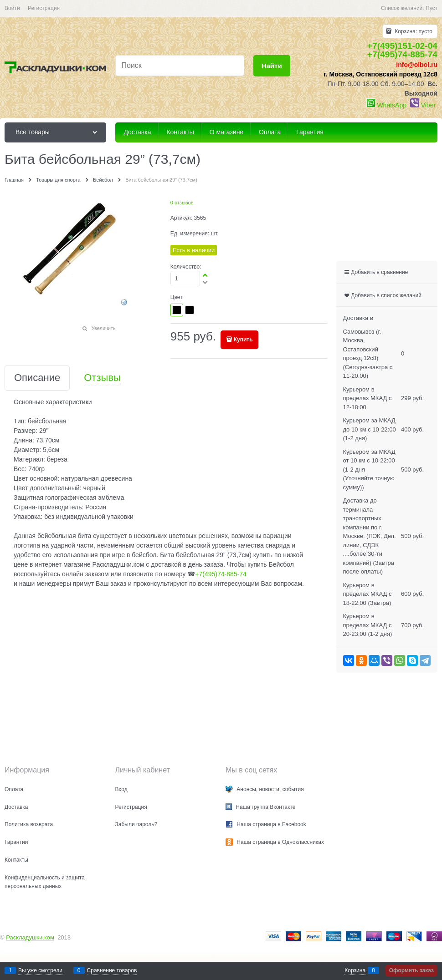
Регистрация (44, 8)
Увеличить (104, 328)
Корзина (355, 970)
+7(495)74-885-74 (402, 54)
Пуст (432, 8)
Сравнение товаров (112, 970)
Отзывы (102, 378)
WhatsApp (392, 105)
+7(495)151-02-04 (402, 46)
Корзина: (413, 31)
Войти (12, 8)
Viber (428, 105)
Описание (37, 378)
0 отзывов (182, 203)
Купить (243, 340)
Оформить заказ (411, 970)
